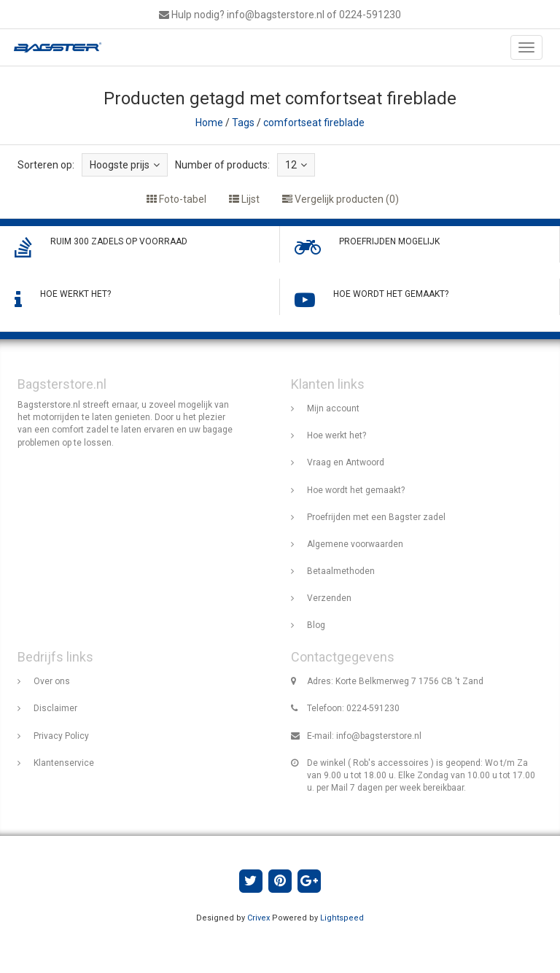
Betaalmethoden (341, 571)
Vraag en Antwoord (346, 462)
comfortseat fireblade (314, 123)
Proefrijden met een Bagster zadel (376, 517)
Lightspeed (342, 918)
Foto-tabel (176, 199)
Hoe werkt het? (337, 435)
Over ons (52, 681)
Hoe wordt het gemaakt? (356, 490)
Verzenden (329, 598)
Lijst (244, 199)
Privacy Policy (61, 736)
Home (209, 123)
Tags (243, 123)
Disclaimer (55, 708)
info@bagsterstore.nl (379, 736)
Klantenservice (64, 763)
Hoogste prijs (125, 165)
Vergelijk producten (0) (341, 199)
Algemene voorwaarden (355, 544)
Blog (316, 625)
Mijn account (333, 408)
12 (296, 165)
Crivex (258, 918)
